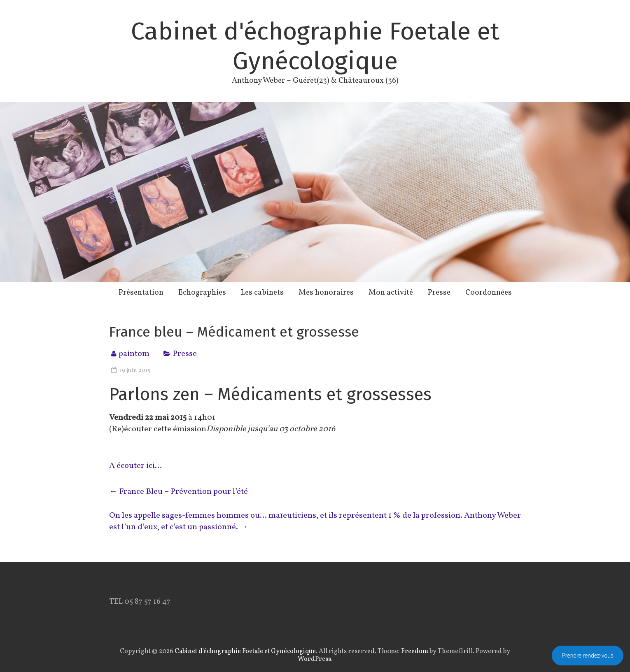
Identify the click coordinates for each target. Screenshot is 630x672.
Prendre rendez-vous (588, 656)
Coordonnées (489, 293)
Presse (439, 293)
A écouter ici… (135, 466)
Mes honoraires (326, 293)
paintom (134, 354)
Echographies (202, 293)
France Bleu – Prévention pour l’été (178, 492)
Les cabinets (262, 293)
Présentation (141, 293)
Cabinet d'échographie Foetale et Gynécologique (315, 46)
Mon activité (391, 293)
